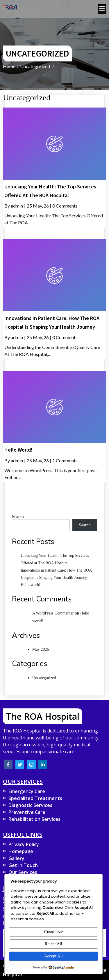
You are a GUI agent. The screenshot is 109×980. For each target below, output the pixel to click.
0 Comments (65, 206)
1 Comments (65, 460)
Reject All (53, 944)
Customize (53, 932)
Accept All (53, 956)
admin (17, 206)
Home (9, 66)
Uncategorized (35, 66)
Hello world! (31, 585)
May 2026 (41, 649)
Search (18, 517)
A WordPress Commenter (53, 613)
